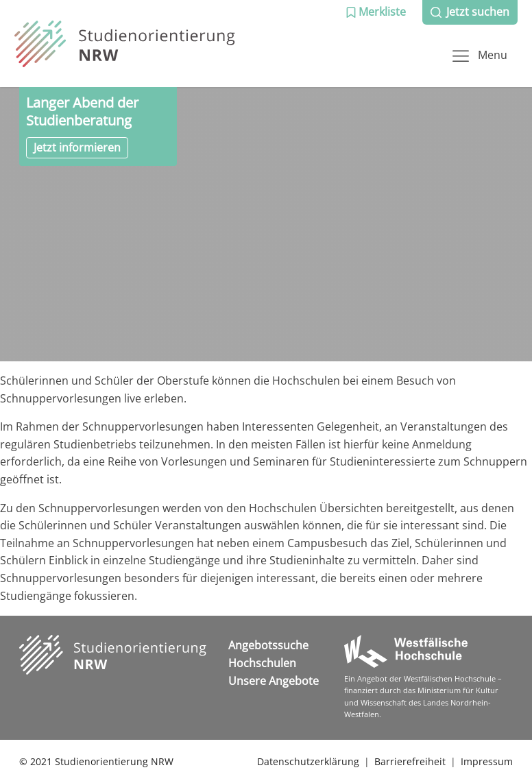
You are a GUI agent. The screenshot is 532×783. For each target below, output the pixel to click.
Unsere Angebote (274, 681)
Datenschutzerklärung (308, 761)
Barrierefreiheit (410, 761)
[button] (376, 12)
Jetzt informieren (77, 147)
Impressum (487, 761)
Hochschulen (262, 663)
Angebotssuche (268, 645)
